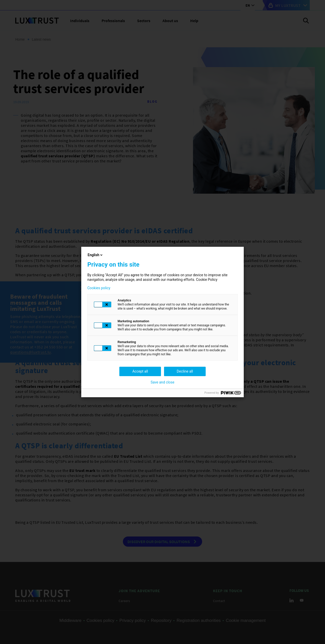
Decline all (185, 371)
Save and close (162, 382)
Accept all (140, 371)
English (95, 255)
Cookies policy (99, 288)
